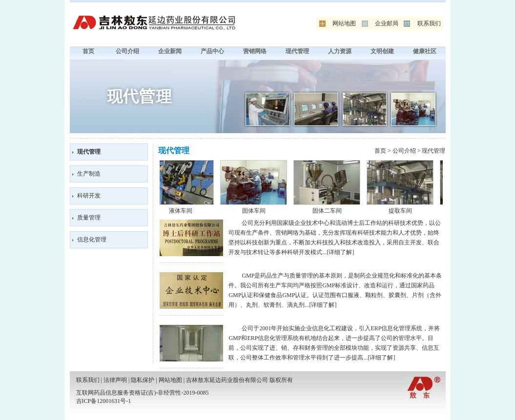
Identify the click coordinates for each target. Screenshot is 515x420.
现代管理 (297, 51)
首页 (88, 51)
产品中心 (212, 51)
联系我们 (429, 23)
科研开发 (89, 196)
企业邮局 (387, 23)
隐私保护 (143, 380)
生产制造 (89, 174)
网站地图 (344, 23)
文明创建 (382, 51)
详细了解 (340, 252)
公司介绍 (127, 51)
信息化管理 (92, 240)
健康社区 (425, 51)
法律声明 (115, 380)
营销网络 (255, 51)
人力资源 (340, 51)
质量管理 (89, 218)
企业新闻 (170, 51)
